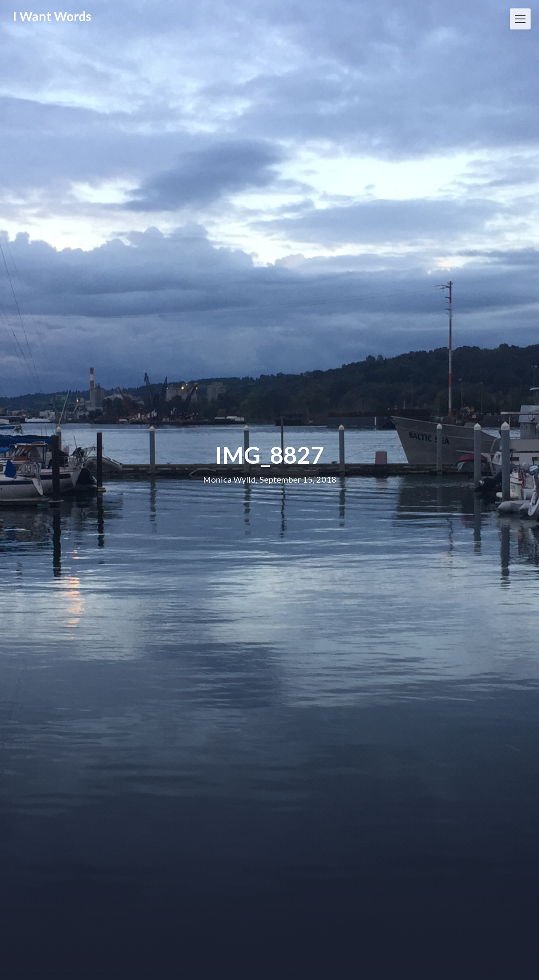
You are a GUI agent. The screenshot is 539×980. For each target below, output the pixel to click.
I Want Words (52, 16)
